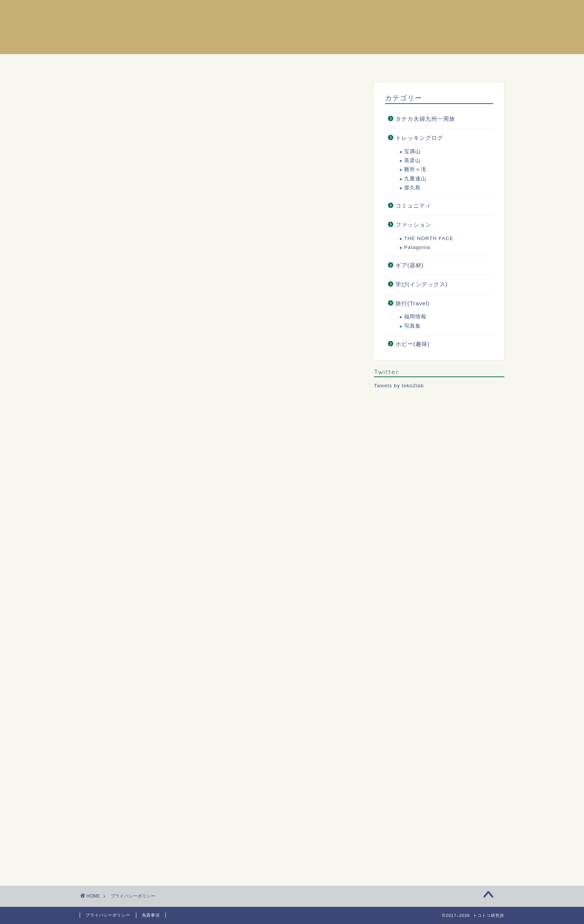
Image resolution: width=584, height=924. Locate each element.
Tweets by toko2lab (399, 386)
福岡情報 (415, 317)
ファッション (413, 225)
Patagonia (417, 247)
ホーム (231, 63)
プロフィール (283, 63)
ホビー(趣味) (413, 344)
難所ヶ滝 (415, 169)
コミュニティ (413, 206)
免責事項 (151, 915)
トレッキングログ (419, 138)
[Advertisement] (221, 196)
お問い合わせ (344, 63)
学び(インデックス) (422, 284)
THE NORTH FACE (429, 238)
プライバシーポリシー (108, 915)
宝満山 (412, 152)
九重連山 (415, 179)
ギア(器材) (410, 265)
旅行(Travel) (413, 303)
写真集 (412, 326)
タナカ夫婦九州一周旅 (425, 119)
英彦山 (412, 160)
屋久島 (412, 188)
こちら (219, 411)
